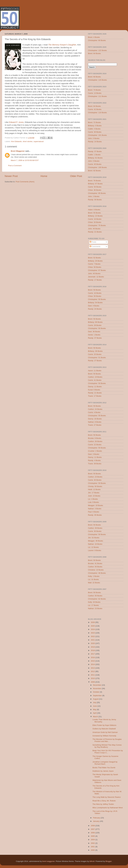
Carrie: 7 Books (94, 264)
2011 (93, 675)
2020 (93, 643)
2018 (93, 650)
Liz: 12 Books (93, 547)
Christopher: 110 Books (97, 113)
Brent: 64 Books (94, 53)
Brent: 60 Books (94, 77)
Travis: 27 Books (95, 425)
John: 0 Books (94, 138)
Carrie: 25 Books (95, 354)
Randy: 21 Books (95, 232)
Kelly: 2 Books (94, 576)
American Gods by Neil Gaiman (105, 732)
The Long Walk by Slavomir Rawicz (107, 797)
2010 (93, 678)
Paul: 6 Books (94, 512)
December (97, 685)
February (97, 818)
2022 (93, 636)
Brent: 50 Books (94, 290)
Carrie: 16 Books (95, 219)
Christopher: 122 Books (97, 50)
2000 (93, 850)
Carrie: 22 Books (95, 445)
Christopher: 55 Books (97, 416)
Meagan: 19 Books (96, 505)
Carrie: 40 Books (95, 480)
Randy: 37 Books (95, 151)
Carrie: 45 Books (95, 164)
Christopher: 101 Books (97, 135)
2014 (93, 664)
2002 (93, 843)
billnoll (92, 861)
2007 (93, 829)
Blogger (109, 861)
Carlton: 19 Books (95, 377)
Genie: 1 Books (94, 335)
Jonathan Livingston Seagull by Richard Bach (105, 763)
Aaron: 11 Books (95, 371)
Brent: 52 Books (94, 258)
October (96, 692)
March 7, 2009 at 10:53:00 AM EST (25, 160)
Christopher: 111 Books (97, 96)
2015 (93, 661)
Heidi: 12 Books (94, 489)
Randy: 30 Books (95, 200)
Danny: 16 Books (95, 419)
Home (44, 176)
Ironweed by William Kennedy (104, 736)
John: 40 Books (94, 229)
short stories (28, 141)
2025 (93, 626)
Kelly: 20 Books (94, 602)
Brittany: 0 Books (95, 126)
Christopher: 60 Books (97, 40)
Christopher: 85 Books (97, 193)
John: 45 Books (94, 274)
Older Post (76, 176)
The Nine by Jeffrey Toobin (103, 804)
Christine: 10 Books (96, 570)
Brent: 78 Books (94, 181)
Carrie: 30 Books (95, 132)
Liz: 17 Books (93, 605)
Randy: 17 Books (95, 280)
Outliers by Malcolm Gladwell (104, 729)
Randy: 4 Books (94, 460)
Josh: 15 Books (94, 496)
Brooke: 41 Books (95, 563)
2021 (93, 640)
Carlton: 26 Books (95, 441)
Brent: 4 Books (94, 37)
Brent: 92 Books (94, 171)
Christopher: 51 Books (97, 358)
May (95, 710)
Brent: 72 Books (94, 122)
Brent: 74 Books (94, 90)
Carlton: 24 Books (95, 409)
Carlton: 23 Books (95, 477)
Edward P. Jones (16, 122)
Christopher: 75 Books (97, 225)
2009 (93, 682)
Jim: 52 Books (94, 538)
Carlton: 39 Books (95, 528)
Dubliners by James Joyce (103, 771)
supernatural (38, 141)
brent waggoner (48, 861)
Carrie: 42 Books (95, 109)
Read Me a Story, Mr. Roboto (104, 801)
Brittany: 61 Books (95, 158)
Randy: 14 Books (95, 142)
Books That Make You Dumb (104, 768)
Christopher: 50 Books (97, 299)
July (95, 702)
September (98, 696)
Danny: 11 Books (95, 387)
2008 (93, 826)
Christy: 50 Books (95, 486)
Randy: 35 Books (95, 515)
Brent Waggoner (18, 151)
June (95, 706)
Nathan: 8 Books (95, 422)
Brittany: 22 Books (95, 216)
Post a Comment (15, 166)
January (96, 821)
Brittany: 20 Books (95, 261)
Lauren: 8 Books (95, 550)
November (97, 688)
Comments (95, 246)
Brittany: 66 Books (95, 322)
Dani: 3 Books (94, 454)
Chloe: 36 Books (95, 190)
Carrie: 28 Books (95, 325)
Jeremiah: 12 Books (96, 277)
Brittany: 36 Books (95, 351)
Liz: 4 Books (93, 499)
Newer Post (11, 176)
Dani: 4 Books (94, 306)
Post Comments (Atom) (25, 182)
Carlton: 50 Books (95, 567)
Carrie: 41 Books (95, 380)
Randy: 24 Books (95, 309)
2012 (93, 671)
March (96, 717)
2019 (93, 647)
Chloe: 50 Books (95, 267)
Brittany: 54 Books (95, 303)
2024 (93, 629)
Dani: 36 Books (94, 332)
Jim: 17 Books (94, 493)
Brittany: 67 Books (95, 184)
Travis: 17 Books (95, 396)
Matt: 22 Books (94, 583)
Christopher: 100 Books (97, 167)
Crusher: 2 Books (95, 451)
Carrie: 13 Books (95, 93)
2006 (93, 833)
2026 (93, 622)
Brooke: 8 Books (95, 438)
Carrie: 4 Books (94, 412)
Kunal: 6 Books (94, 390)
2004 (93, 840)
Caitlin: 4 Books (94, 129)
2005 (93, 836)
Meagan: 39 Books (96, 541)
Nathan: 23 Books (95, 608)
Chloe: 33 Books (95, 222)
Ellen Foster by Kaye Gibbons (104, 725)
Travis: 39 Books (95, 464)
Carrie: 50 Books (95, 187)
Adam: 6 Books (94, 210)
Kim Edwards (16, 141)
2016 (93, 657)
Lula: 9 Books (93, 502)
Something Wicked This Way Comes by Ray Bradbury (107, 746)
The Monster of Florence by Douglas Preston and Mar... (107, 740)
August (96, 699)
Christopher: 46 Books (97, 573)
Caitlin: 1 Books (94, 155)
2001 (93, 847)
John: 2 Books (94, 196)
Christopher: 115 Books (97, 80)
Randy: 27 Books (95, 361)
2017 (93, 654)
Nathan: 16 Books (95, 544)
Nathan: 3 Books (95, 509)
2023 (93, 633)
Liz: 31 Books (93, 579)
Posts (93, 242)
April (95, 713)
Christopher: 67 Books (97, 270)
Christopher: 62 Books (97, 599)
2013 (93, 668)
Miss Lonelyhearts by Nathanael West (108, 808)
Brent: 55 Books (94, 213)
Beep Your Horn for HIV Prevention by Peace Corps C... (108, 752)
